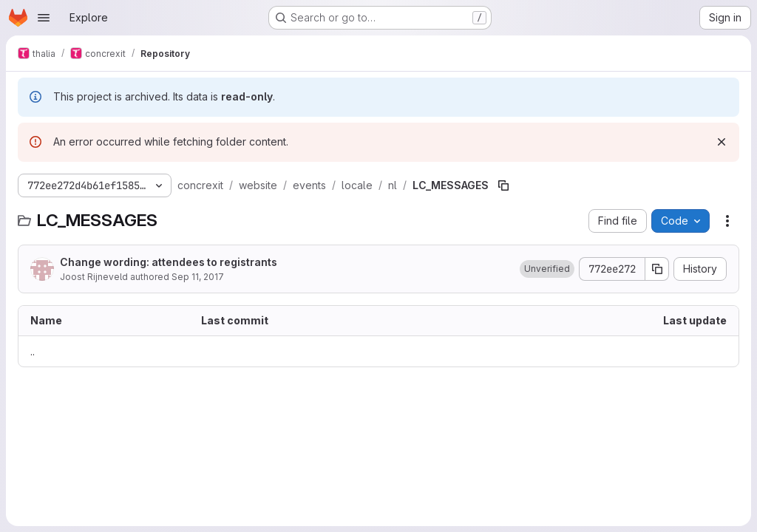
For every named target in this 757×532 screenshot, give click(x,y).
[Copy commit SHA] (657, 269)
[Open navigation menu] (44, 18)
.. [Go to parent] (33, 351)
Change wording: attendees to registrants (169, 262)
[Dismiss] (722, 142)
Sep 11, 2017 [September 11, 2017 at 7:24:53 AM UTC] (198, 277)
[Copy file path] (503, 185)
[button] (547, 269)
